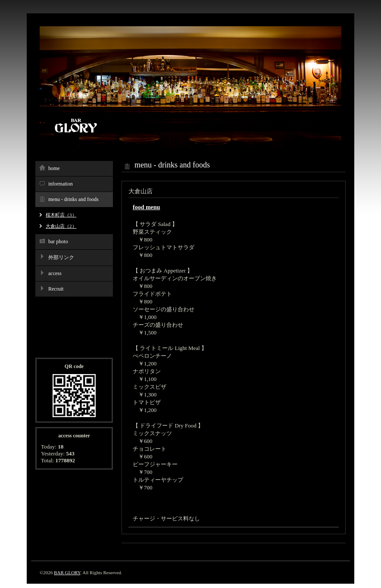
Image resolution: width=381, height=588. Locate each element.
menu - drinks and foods (73, 199)
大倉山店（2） (61, 226)
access (55, 273)
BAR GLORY (67, 573)
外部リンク (61, 257)
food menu (146, 207)
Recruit (56, 289)
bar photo (58, 241)
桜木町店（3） (61, 215)
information (61, 184)
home (54, 168)
